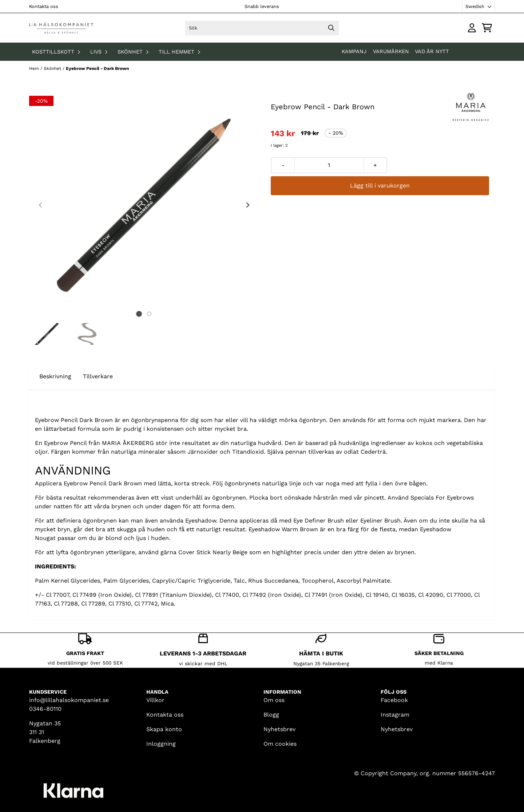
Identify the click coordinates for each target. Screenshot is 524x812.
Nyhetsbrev (279, 729)
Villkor (155, 700)
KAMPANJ (355, 51)
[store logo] (61, 28)
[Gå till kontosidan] (472, 28)
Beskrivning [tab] (55, 376)
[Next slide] (247, 205)
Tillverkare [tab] (98, 376)
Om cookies (280, 744)
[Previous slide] (41, 205)
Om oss (274, 700)
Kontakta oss (44, 6)
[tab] (139, 314)
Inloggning (161, 744)
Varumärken (391, 51)
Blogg (271, 715)
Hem (35, 68)
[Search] (332, 28)
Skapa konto (164, 729)
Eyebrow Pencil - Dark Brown (97, 68)
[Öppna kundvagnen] (487, 28)
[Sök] (262, 28)
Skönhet (53, 68)
